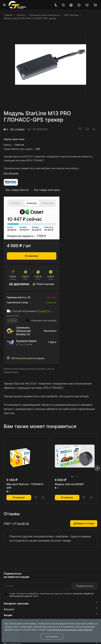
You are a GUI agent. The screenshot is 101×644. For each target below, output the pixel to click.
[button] (97, 468)
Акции (8, 615)
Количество (13, 316)
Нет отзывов (17, 129)
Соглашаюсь (52, 636)
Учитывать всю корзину (41, 321)
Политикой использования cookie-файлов (70, 630)
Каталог (9, 609)
